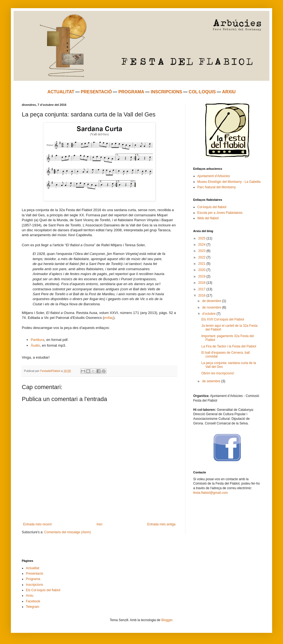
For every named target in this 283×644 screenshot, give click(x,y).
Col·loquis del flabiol (212, 207)
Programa (33, 579)
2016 (202, 295)
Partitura (38, 340)
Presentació (34, 574)
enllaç (109, 318)
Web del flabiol (208, 218)
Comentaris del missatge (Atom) (67, 532)
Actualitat (33, 568)
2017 (202, 289)
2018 (202, 283)
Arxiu (30, 596)
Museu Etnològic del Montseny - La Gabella (229, 182)
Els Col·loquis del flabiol (43, 590)
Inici (99, 524)
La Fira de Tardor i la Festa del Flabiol (229, 346)
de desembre (212, 301)
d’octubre (209, 314)
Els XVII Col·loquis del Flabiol (223, 319)
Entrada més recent (37, 524)
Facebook (33, 601)
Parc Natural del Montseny (216, 187)
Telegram (33, 607)
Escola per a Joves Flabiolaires (220, 213)
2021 (202, 264)
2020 (202, 270)
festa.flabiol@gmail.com (211, 493)
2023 (202, 251)
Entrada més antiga (161, 524)
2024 (202, 245)
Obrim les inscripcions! (218, 373)
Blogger (167, 620)
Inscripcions (34, 585)
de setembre (212, 381)
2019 (202, 276)
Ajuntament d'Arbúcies (214, 176)
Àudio (35, 345)
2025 (202, 238)
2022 (202, 257)
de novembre (212, 307)
